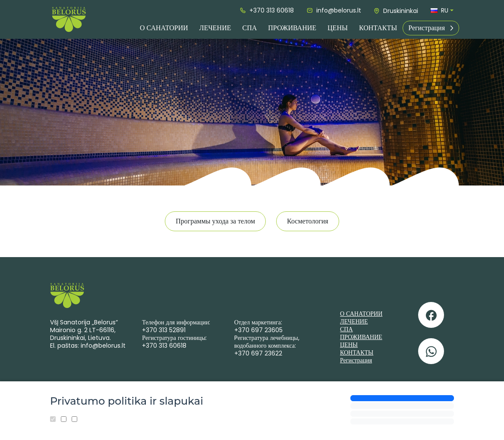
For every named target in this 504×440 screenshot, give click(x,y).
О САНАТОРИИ (164, 28)
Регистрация (431, 28)
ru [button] (439, 10)
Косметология (308, 221)
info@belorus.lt (334, 10)
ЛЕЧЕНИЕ (215, 28)
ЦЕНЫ (338, 28)
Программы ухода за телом (215, 221)
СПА (249, 28)
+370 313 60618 (267, 10)
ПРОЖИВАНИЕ (292, 28)
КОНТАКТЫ (378, 28)
